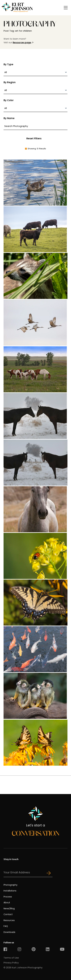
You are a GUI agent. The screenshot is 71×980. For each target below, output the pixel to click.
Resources (9, 920)
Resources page (23, 43)
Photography (10, 885)
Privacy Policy (11, 963)
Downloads (9, 932)
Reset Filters (34, 138)
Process (8, 897)
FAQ (6, 926)
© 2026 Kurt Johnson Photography (23, 967)
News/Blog (9, 908)
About (7, 903)
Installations (10, 891)
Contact (8, 914)
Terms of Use (11, 958)
